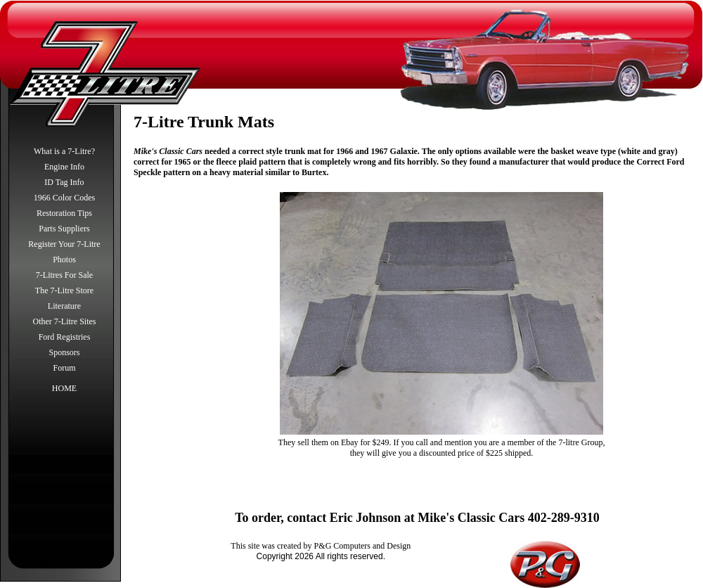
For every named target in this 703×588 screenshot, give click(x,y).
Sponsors (64, 352)
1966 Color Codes (64, 198)
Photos (64, 260)
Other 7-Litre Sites (65, 321)
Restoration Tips (64, 213)
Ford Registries (65, 337)
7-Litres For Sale (64, 275)
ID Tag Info (64, 182)
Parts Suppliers (64, 229)
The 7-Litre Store (64, 290)
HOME (64, 388)
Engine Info (64, 167)
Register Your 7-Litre (64, 244)
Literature (64, 306)
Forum (64, 368)
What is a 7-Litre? (64, 151)
